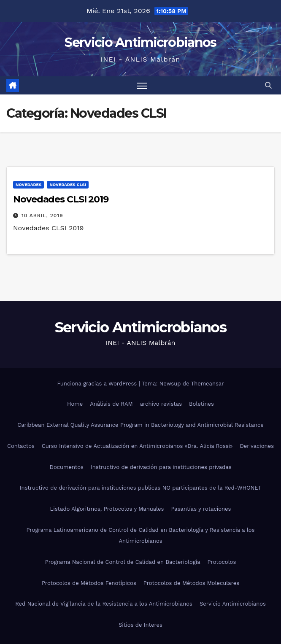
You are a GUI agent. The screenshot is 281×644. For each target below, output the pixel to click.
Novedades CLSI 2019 (61, 199)
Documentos (67, 467)
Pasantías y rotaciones (201, 509)
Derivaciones (257, 446)
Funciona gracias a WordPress (98, 384)
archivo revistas (161, 404)
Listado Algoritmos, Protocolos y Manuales (107, 509)
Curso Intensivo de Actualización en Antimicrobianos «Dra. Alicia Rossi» (137, 446)
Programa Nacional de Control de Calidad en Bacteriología (123, 562)
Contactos (21, 446)
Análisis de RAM (111, 404)
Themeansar (208, 384)
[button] (268, 85)
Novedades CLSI (68, 185)
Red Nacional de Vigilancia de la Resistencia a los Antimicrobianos (104, 604)
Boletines (201, 404)
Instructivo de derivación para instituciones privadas (161, 467)
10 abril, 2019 (42, 216)
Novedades (28, 185)
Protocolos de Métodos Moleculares (191, 583)
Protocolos (222, 562)
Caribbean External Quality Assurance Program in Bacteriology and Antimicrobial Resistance (140, 425)
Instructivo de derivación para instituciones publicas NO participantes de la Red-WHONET (141, 488)
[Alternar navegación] (142, 85)
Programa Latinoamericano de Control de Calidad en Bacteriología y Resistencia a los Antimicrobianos (141, 535)
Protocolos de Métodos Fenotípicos (89, 583)
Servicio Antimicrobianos (140, 42)
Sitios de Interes (140, 625)
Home (75, 404)
